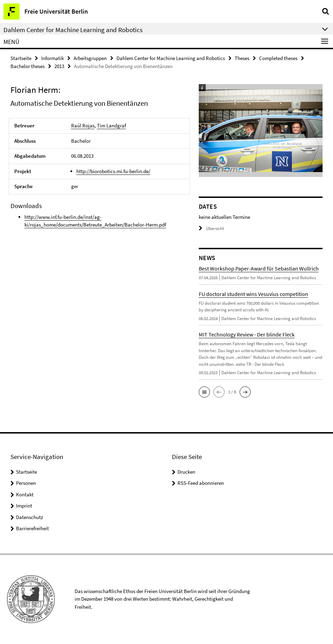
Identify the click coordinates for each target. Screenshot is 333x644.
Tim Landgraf (111, 125)
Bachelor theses (28, 66)
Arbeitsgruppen (90, 58)
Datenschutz (29, 517)
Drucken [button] (186, 472)
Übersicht (211, 228)
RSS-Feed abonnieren (201, 483)
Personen (26, 483)
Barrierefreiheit (32, 528)
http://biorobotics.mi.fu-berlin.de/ (113, 171)
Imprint (24, 506)
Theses (242, 58)
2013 (59, 66)
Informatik (52, 58)
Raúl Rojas (83, 125)
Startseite (21, 58)
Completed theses (278, 58)
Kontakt (25, 494)
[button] (204, 392)
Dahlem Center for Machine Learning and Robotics (171, 58)
